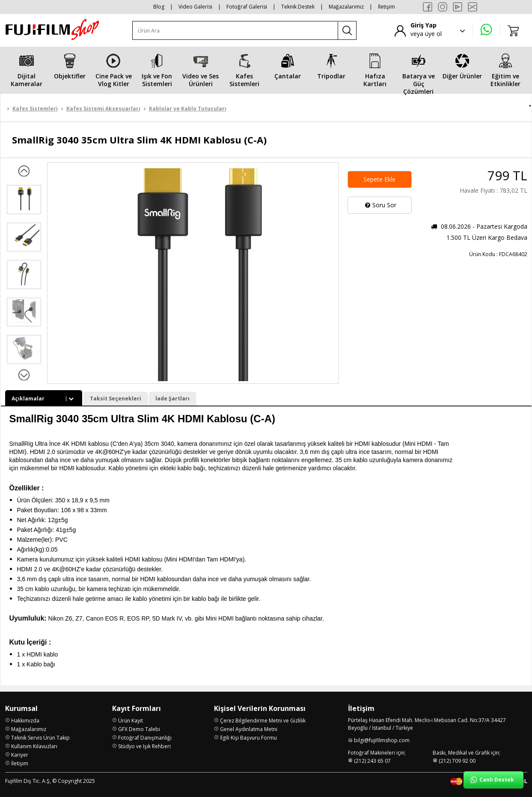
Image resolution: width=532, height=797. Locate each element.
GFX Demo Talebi (139, 727)
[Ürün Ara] (235, 31)
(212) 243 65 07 (372, 759)
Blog (159, 7)
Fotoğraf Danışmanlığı (145, 736)
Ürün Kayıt (131, 719)
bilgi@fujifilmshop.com (382, 739)
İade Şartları (172, 398)
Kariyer (20, 753)
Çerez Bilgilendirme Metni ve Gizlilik (263, 719)
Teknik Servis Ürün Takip (40, 736)
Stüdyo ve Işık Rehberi (144, 745)
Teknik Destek (298, 7)
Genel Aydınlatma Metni (249, 727)
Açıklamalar (44, 398)
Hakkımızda (25, 719)
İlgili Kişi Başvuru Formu (248, 736)
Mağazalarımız (346, 7)
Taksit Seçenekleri (116, 398)
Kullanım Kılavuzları (34, 745)
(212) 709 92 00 (457, 759)
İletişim (386, 7)
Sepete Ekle (379, 179)
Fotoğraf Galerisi (247, 7)
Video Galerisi (195, 7)
